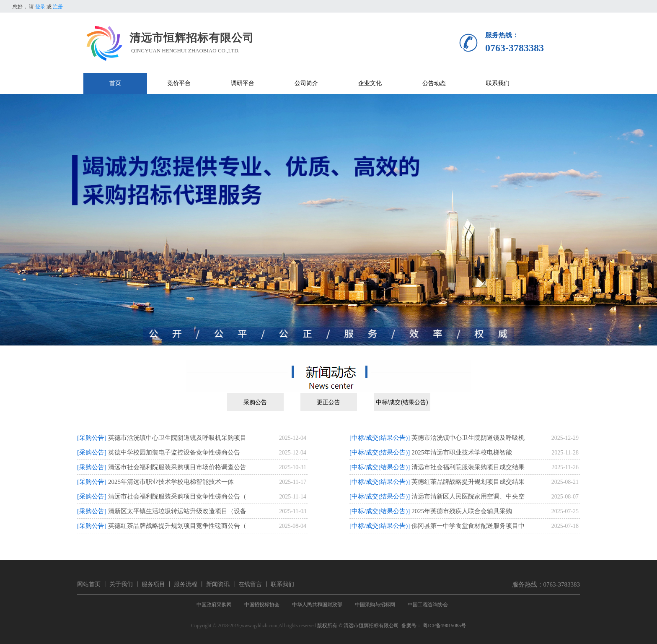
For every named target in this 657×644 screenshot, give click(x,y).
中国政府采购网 (214, 605)
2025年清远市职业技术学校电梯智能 (462, 452)
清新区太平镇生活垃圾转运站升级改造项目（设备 (177, 511)
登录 (40, 7)
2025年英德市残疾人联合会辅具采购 (462, 511)
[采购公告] (92, 438)
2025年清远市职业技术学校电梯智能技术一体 (171, 482)
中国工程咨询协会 (428, 605)
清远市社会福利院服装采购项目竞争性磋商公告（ (177, 496)
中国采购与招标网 (375, 605)
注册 (58, 7)
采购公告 (255, 402)
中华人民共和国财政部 (317, 605)
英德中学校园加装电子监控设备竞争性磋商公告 (174, 452)
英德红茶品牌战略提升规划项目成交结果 (468, 482)
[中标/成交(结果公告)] (380, 438)
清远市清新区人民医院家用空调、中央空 (468, 496)
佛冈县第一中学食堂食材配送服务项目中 (468, 526)
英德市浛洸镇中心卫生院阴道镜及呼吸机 (468, 438)
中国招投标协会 (262, 605)
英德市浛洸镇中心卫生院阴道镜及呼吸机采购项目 (177, 438)
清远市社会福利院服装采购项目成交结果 (468, 467)
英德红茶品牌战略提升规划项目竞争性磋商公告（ (177, 526)
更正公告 (328, 402)
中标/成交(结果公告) (402, 402)
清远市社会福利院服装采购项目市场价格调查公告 (177, 467)
